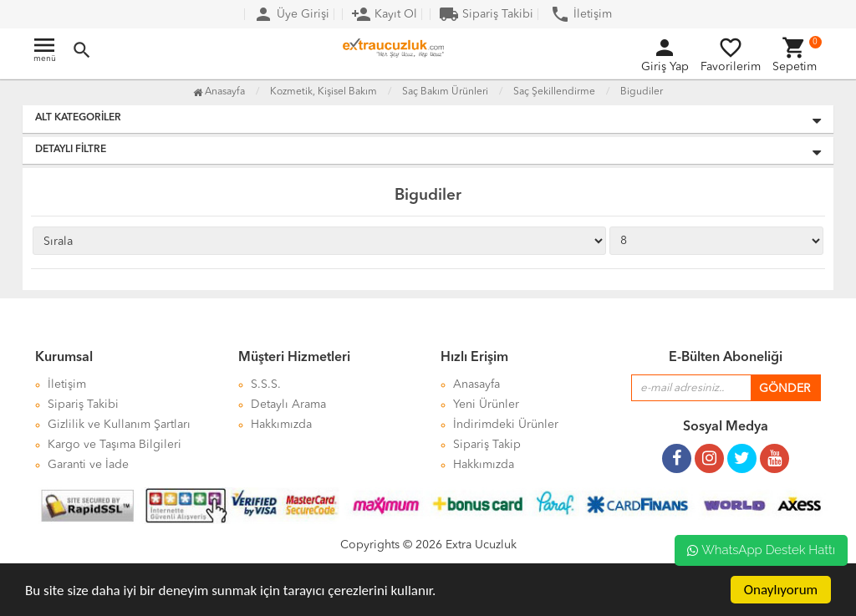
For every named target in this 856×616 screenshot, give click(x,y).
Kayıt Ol (384, 14)
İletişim (581, 14)
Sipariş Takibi (486, 14)
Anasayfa (219, 92)
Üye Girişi (291, 14)
